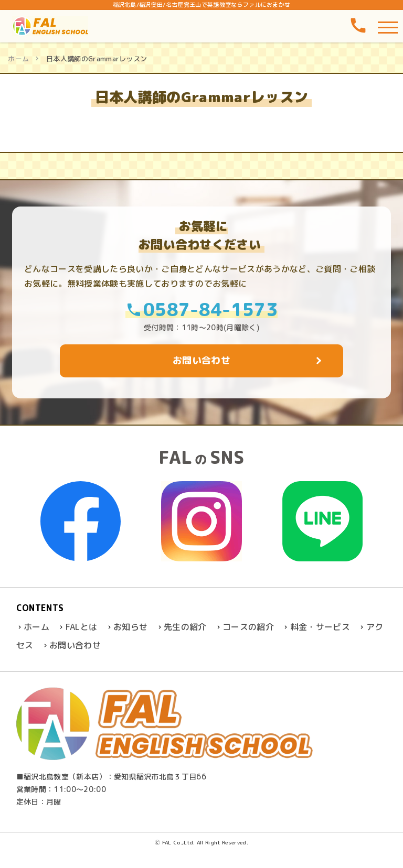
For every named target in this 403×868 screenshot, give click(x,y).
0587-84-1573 (201, 309)
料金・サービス (320, 627)
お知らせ (130, 627)
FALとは (82, 627)
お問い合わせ (75, 645)
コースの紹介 (248, 627)
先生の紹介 (185, 627)
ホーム (18, 59)
